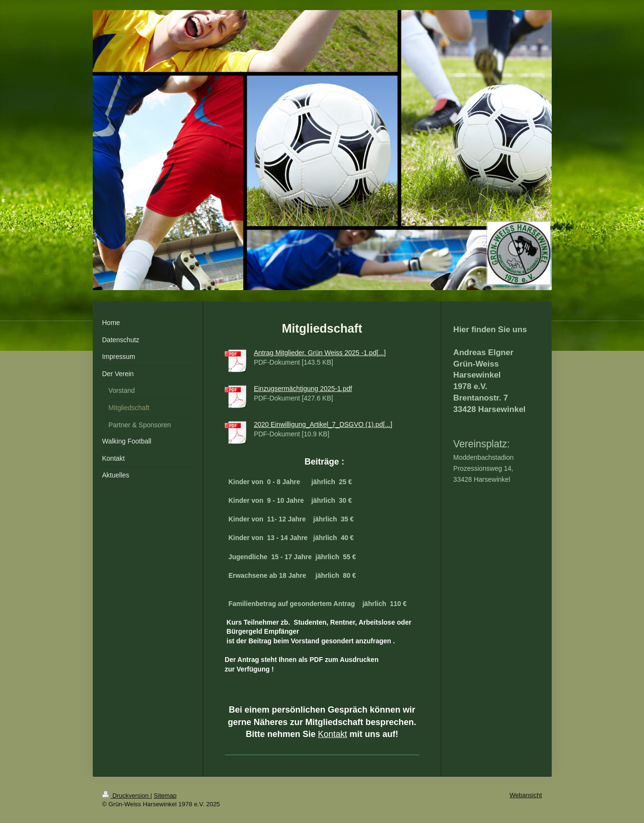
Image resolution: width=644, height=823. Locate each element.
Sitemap (165, 796)
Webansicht (526, 795)
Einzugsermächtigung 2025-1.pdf (303, 389)
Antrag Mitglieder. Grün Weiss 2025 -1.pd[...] (320, 353)
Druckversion (126, 796)
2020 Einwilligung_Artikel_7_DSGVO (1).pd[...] (323, 424)
